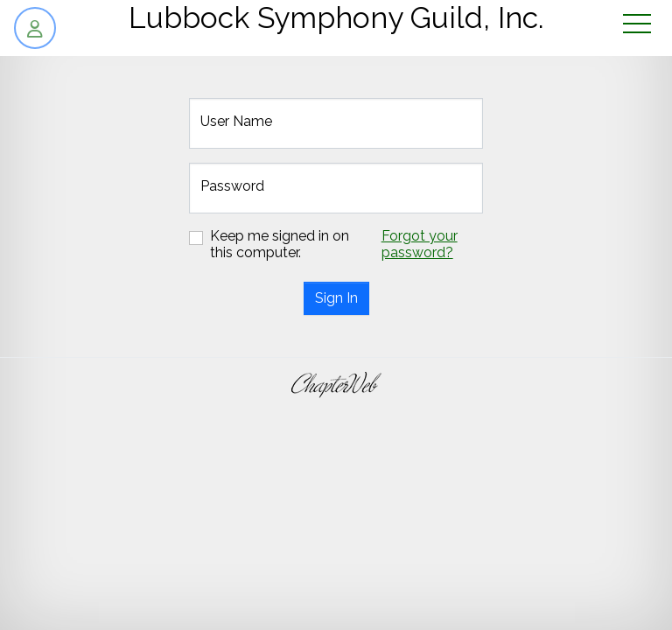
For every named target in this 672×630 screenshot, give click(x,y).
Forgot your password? (420, 244)
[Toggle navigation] (637, 25)
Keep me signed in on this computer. (280, 244)
